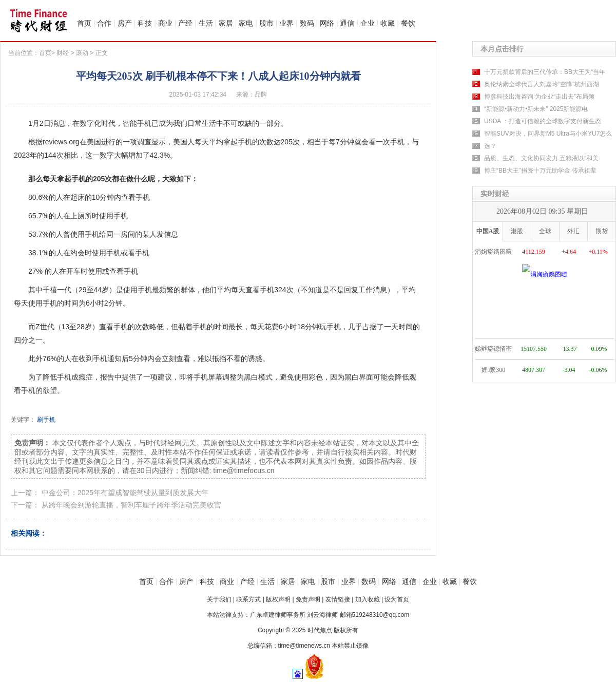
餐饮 (408, 23)
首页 (84, 23)
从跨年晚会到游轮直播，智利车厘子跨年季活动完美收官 (131, 505)
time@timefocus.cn (244, 470)
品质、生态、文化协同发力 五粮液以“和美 (541, 158)
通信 (347, 23)
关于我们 (219, 599)
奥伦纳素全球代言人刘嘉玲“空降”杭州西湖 (542, 84)
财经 (63, 53)
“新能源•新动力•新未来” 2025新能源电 (536, 109)
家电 (246, 23)
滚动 (82, 53)
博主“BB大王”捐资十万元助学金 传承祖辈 (540, 171)
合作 (104, 23)
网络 (327, 23)
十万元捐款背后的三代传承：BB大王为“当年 (545, 72)
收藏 (388, 23)
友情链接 (338, 599)
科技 (145, 23)
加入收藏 (368, 599)
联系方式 (248, 599)
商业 (165, 23)
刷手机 (46, 420)
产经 (185, 23)
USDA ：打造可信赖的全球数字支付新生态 (543, 121)
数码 (307, 23)
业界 (286, 23)
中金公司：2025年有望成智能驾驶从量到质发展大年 (125, 493)
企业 (368, 23)
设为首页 (397, 599)
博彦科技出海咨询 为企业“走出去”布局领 (539, 97)
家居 (226, 23)
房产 (125, 23)
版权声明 (278, 599)
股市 (266, 23)
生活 (206, 23)
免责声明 (308, 599)
